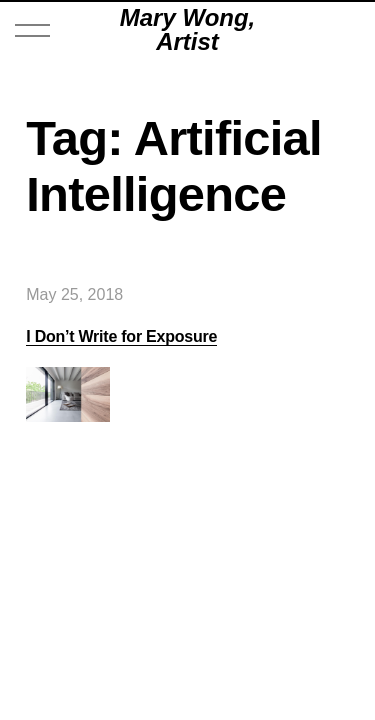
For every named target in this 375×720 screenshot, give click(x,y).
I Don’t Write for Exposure (121, 336)
